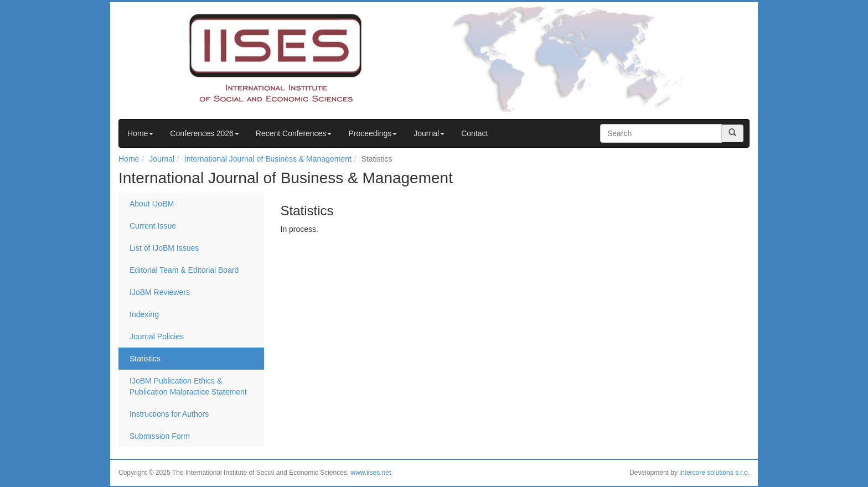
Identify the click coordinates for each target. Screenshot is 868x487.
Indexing (144, 314)
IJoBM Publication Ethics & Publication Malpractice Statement (188, 386)
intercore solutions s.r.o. (714, 473)
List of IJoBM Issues (164, 248)
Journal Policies (157, 336)
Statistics (145, 359)
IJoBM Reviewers (160, 292)
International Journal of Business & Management (268, 159)
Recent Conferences (294, 133)
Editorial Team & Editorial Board (184, 270)
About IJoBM (152, 204)
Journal (429, 133)
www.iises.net (371, 473)
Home (140, 133)
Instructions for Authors (169, 414)
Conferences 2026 (204, 133)
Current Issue (153, 226)
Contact (474, 133)
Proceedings (373, 133)
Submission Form (160, 436)
